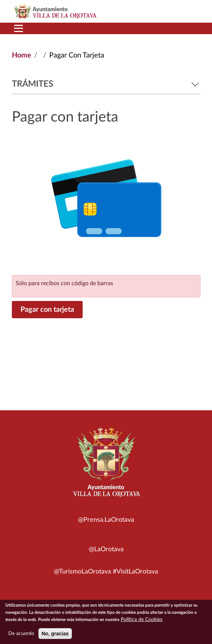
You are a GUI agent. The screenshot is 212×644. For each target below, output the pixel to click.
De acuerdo (21, 636)
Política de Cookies (142, 622)
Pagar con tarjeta (47, 310)
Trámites (106, 84)
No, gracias (55, 636)
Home (22, 55)
